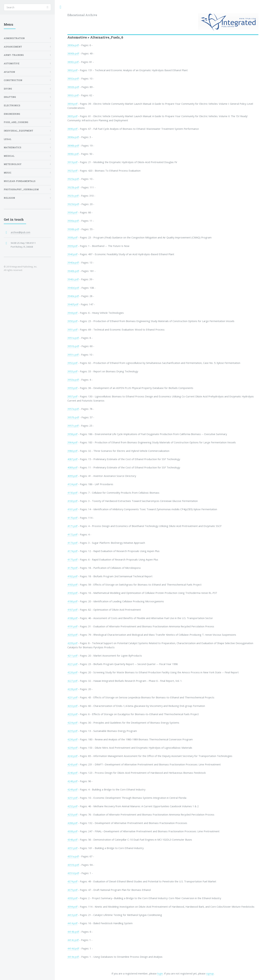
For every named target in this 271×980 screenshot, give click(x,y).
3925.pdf (72, 171)
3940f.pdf (73, 304)
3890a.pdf (73, 45)
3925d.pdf (73, 204)
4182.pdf (72, 576)
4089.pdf (72, 467)
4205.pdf (72, 635)
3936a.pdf (73, 221)
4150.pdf (72, 493)
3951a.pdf (73, 338)
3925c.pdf (73, 196)
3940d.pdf (73, 288)
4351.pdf (72, 848)
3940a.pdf (73, 262)
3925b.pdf (73, 187)
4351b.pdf (73, 865)
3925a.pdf (73, 179)
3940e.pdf (73, 296)
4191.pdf (72, 626)
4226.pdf (72, 672)
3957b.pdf (73, 417)
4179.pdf (72, 568)
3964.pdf (72, 442)
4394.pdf (72, 907)
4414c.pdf (73, 940)
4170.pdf (72, 518)
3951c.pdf (73, 355)
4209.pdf (72, 643)
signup (210, 973)
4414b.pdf (73, 932)
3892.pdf (72, 70)
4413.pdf (72, 915)
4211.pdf (72, 656)
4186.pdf (72, 601)
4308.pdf (72, 831)
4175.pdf (72, 559)
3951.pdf (72, 329)
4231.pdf (72, 697)
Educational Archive (82, 15)
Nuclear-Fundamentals (20, 181)
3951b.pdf (73, 346)
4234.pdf (72, 723)
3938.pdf (72, 237)
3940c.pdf (73, 279)
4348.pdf (72, 840)
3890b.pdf (73, 53)
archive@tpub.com (20, 232)
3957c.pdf (73, 426)
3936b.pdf (73, 229)
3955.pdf (72, 388)
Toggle (60, 7)
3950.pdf (72, 321)
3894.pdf (72, 104)
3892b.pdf (73, 87)
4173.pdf (72, 543)
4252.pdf (72, 806)
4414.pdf (72, 923)
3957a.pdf (73, 409)
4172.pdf (72, 534)
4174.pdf (72, 551)
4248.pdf (72, 781)
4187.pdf (72, 610)
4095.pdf (72, 476)
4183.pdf (72, 585)
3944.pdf (72, 313)
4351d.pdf (73, 873)
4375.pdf (72, 890)
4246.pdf (72, 773)
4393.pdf (72, 898)
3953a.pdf (73, 380)
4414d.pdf (73, 948)
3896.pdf (72, 129)
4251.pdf (72, 798)
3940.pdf (72, 254)
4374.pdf (72, 881)
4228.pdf (72, 689)
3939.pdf (72, 246)
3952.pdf (72, 363)
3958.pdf (72, 434)
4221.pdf (72, 664)
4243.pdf (72, 764)
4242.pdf (72, 756)
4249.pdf (72, 789)
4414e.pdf (73, 957)
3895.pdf (72, 116)
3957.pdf (72, 396)
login (160, 973)
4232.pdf (72, 706)
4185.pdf (72, 593)
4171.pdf (72, 526)
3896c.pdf (73, 154)
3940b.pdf (73, 271)
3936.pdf (72, 212)
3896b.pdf (73, 145)
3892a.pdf (73, 78)
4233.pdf (72, 714)
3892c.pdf (73, 95)
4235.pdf (72, 731)
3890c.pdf (73, 62)
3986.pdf (72, 451)
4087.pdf (72, 459)
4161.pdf (72, 509)
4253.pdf (72, 814)
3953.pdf (72, 371)
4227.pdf (72, 681)
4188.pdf (72, 618)
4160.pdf (72, 501)
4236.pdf (72, 739)
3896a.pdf (73, 137)
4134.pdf (72, 484)
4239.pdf (72, 748)
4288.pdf (72, 823)
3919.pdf (72, 162)
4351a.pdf (73, 856)
